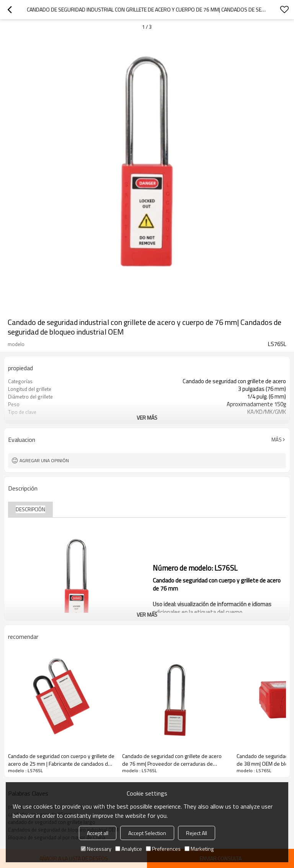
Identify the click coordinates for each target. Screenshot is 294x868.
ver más (147, 418)
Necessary (96, 849)
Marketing (199, 849)
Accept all (98, 833)
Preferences (163, 849)
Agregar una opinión (44, 460)
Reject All (197, 833)
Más (277, 440)
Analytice (129, 849)
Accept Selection (147, 833)
